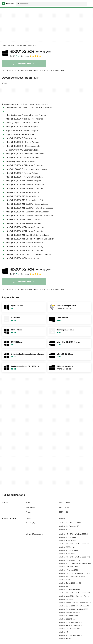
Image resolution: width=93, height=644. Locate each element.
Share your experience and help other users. (46, 70)
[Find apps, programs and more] (52, 4)
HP (37, 78)
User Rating (31, 56)
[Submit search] (18, 4)
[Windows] (11, 46)
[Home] (4, 46)
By (12, 56)
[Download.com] (8, 4)
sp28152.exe (30, 51)
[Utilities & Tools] (21, 46)
